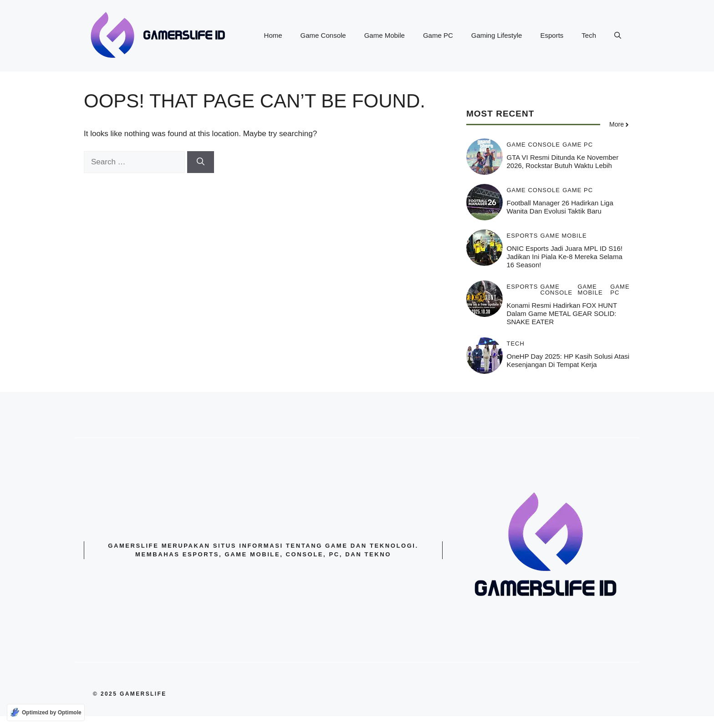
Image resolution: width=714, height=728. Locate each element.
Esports (552, 35)
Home (273, 35)
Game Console (323, 35)
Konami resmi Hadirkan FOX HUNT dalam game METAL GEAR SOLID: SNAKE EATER (562, 313)
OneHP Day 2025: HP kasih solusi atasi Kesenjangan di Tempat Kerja (568, 360)
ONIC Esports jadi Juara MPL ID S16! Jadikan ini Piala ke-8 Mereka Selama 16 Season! (565, 257)
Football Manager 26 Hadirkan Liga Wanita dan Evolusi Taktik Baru (560, 207)
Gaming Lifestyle (497, 35)
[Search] (201, 162)
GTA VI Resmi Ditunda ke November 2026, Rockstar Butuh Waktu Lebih (563, 161)
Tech (589, 35)
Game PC (438, 35)
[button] (618, 36)
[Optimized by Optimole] (46, 713)
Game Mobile (385, 35)
